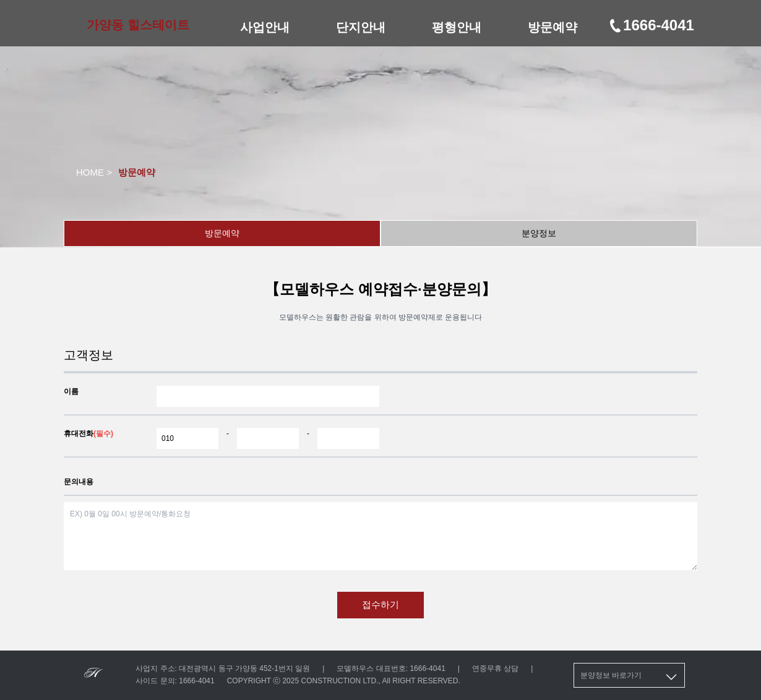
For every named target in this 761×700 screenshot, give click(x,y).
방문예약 (552, 27)
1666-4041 (651, 25)
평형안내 (457, 27)
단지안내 (361, 27)
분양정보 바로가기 (630, 677)
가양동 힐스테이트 (138, 25)
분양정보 (539, 233)
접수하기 (380, 604)
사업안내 (265, 27)
